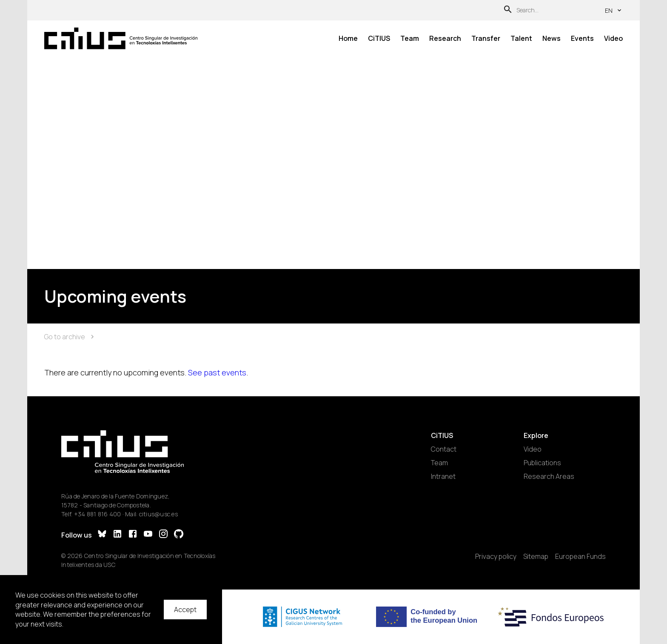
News (552, 38)
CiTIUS (379, 38)
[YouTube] (148, 535)
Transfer (486, 38)
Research (445, 38)
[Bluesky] (102, 535)
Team (410, 38)
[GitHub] (179, 535)
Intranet (443, 476)
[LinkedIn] (117, 535)
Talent (521, 38)
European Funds (580, 556)
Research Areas (549, 476)
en (614, 10)
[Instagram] (163, 535)
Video (613, 38)
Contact (444, 449)
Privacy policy (496, 556)
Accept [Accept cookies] (185, 610)
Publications (542, 463)
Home (348, 38)
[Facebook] (133, 535)
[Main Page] (121, 38)
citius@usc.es (158, 514)
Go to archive (70, 337)
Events (582, 38)
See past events (217, 372)
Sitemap (536, 556)
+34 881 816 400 (98, 514)
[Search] (508, 10)
